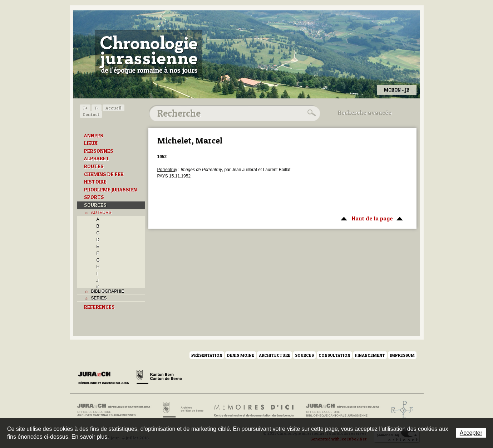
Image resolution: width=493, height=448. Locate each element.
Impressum (402, 355)
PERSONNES (99, 151)
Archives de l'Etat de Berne (183, 410)
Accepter (471, 433)
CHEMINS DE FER (104, 174)
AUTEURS (101, 213)
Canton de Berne (159, 378)
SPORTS (94, 197)
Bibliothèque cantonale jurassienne (343, 410)
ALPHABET (97, 159)
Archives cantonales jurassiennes (116, 410)
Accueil (114, 108)
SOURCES (95, 205)
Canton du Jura (105, 378)
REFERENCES (99, 307)
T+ (85, 108)
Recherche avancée (365, 113)
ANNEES (94, 136)
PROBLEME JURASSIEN (110, 190)
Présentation (207, 355)
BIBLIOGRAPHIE (108, 291)
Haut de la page (371, 218)
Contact (91, 114)
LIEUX (91, 143)
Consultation (334, 355)
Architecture (275, 355)
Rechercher (311, 113)
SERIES (99, 298)
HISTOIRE (95, 182)
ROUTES (94, 166)
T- (97, 108)
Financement (370, 355)
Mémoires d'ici (254, 410)
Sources (304, 355)
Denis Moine (241, 355)
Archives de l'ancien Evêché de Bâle (400, 410)
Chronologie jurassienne (149, 54)
